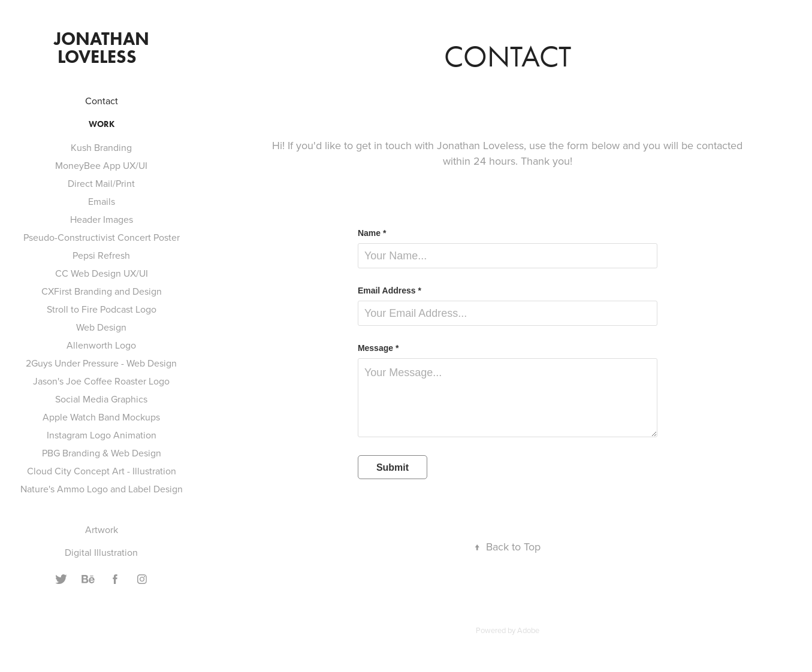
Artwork (102, 529)
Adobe (528, 630)
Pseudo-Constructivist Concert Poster (102, 237)
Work (102, 124)
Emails (102, 201)
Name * (372, 233)
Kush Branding (101, 147)
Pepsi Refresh (101, 255)
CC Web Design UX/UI (102, 273)
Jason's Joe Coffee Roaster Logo (101, 381)
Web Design (101, 327)
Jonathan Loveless (104, 48)
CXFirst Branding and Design (102, 291)
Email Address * (390, 290)
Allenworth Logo (101, 345)
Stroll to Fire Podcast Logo (102, 309)
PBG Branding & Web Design (102, 453)
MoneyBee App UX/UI (101, 165)
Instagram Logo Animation (102, 435)
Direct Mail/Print (101, 183)
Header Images (102, 219)
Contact (102, 101)
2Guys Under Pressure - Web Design (101, 363)
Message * (378, 348)
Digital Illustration (101, 552)
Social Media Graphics (101, 399)
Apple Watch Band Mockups (101, 417)
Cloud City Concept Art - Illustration (102, 471)
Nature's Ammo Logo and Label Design (102, 489)
